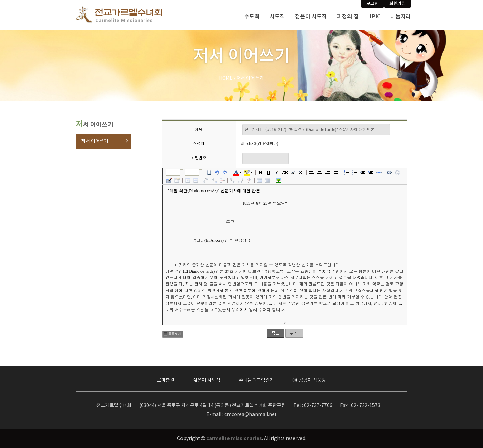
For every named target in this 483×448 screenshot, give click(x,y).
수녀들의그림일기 (257, 380)
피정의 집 (348, 17)
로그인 (372, 4)
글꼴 (173, 172)
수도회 (252, 17)
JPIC (375, 17)
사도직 (277, 17)
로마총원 (166, 380)
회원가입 (397, 4)
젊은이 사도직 (311, 17)
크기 (192, 172)
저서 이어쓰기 (95, 141)
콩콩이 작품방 (309, 380)
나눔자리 (401, 17)
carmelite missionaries (234, 438)
